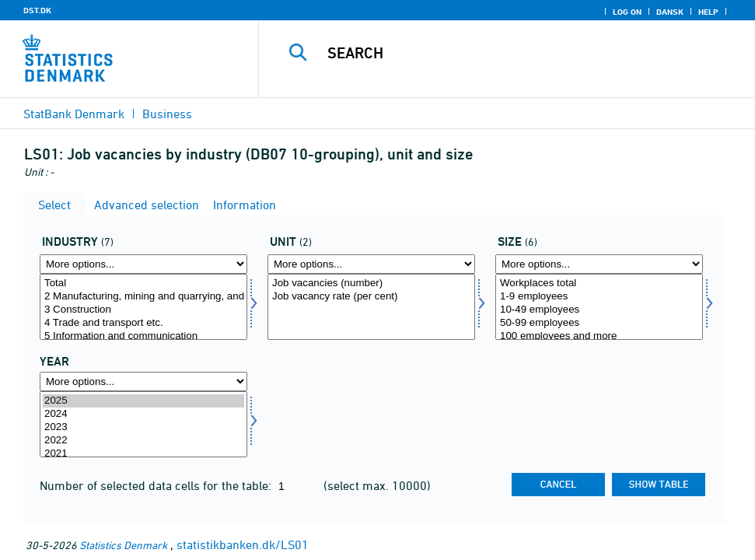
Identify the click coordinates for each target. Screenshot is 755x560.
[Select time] (143, 424)
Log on (627, 12)
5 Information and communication (143, 336)
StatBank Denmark (74, 114)
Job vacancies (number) (371, 283)
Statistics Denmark (123, 545)
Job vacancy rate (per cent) (371, 297)
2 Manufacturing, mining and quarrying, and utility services (143, 297)
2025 (143, 401)
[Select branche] (143, 307)
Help (708, 12)
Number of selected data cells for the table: (157, 485)
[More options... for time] (143, 381)
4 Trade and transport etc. (143, 323)
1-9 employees (599, 297)
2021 (143, 454)
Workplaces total (599, 283)
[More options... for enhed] (371, 264)
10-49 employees (599, 310)
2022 (143, 441)
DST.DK (37, 10)
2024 (143, 414)
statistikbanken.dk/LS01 (243, 544)
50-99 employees (599, 323)
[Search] (517, 53)
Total (143, 283)
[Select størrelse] (599, 307)
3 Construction (143, 310)
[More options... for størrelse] (599, 264)
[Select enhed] (371, 307)
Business (167, 114)
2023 (143, 427)
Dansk (670, 12)
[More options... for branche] (143, 264)
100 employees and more (599, 336)
